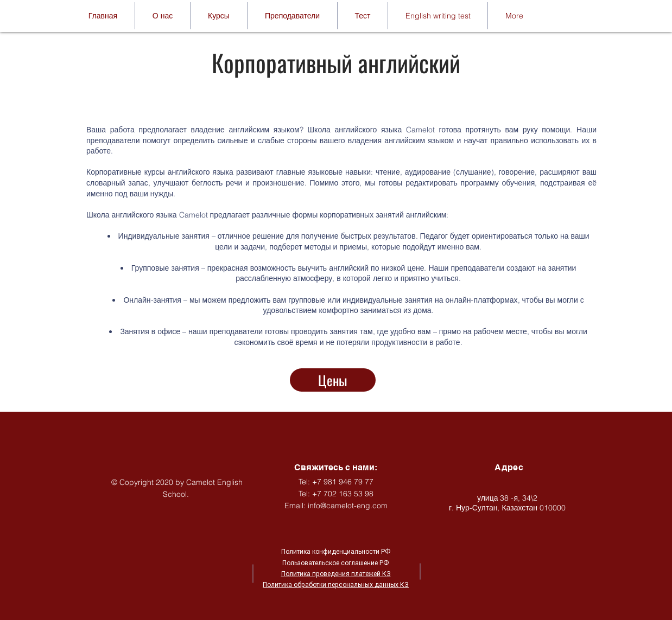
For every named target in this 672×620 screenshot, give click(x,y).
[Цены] (333, 380)
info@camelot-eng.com (348, 506)
